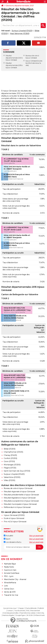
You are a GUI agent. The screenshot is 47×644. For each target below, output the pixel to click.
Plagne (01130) (10, 468)
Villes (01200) (9, 480)
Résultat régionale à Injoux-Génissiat (19, 492)
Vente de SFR (10, 592)
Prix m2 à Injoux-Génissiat (15, 522)
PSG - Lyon (9, 576)
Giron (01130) (9, 461)
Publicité (41, 608)
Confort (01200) (10, 458)
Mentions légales (8, 615)
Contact (10, 611)
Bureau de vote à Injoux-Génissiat (18, 488)
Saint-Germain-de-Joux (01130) (17, 471)
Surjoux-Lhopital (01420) (22, 31)
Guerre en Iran (10, 570)
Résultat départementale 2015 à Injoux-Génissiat (14, 65)
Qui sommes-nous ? (10, 608)
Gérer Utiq (40, 613)
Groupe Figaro (20, 615)
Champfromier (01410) (13, 452)
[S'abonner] (23, 547)
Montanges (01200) (12, 465)
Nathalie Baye (10, 564)
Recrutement (35, 611)
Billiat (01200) (10, 449)
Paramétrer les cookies (28, 613)
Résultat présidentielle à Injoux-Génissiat (21, 495)
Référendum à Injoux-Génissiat (17, 507)
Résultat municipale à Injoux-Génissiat (20, 504)
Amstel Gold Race (12, 573)
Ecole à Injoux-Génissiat (14, 518)
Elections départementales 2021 (20, 6)
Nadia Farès (9, 567)
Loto (6, 586)
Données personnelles (11, 613)
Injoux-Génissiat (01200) (14, 515)
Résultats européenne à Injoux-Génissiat (21, 501)
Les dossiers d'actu (12, 542)
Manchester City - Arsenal (15, 579)
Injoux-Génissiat (31, 61)
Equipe (21, 608)
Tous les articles (20, 611)
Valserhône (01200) (12, 477)
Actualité (8, 536)
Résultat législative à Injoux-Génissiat (20, 498)
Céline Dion (9, 589)
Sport (7, 539)
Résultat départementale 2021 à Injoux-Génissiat (14, 58)
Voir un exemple (36, 536)
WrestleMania (10, 583)
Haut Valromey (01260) (20, 34)
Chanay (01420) (10, 455)
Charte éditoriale (31, 608)
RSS (28, 611)
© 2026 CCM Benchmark (36, 615)
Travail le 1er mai (11, 595)
